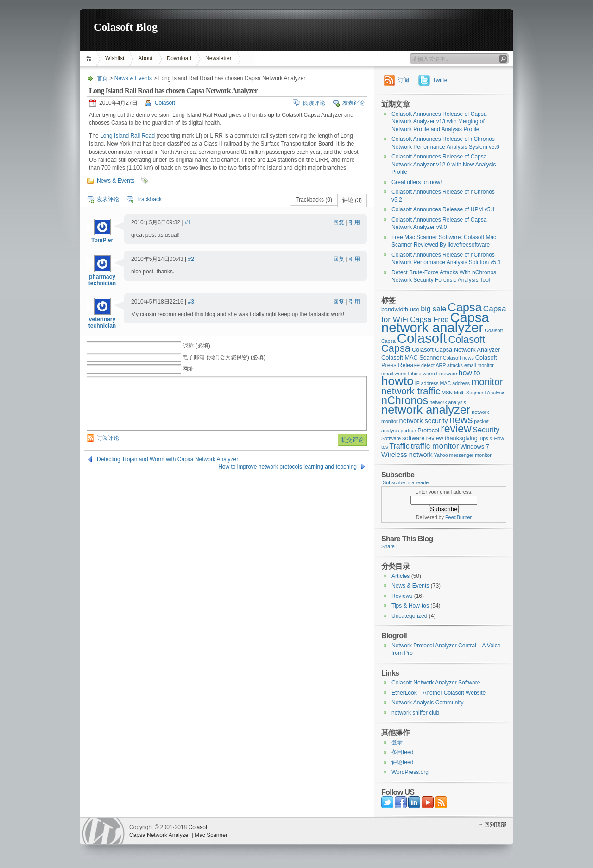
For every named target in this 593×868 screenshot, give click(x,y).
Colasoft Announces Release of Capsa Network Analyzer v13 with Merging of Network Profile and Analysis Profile (439, 122)
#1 (188, 222)
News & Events (133, 78)
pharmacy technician (102, 280)
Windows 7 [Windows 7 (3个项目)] (474, 447)
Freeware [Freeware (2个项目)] (447, 374)
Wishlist (115, 58)
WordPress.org (410, 772)
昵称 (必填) (196, 346)
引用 (354, 222)
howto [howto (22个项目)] (397, 381)
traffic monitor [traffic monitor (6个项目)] (435, 446)
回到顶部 (495, 824)
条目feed (402, 752)
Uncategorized (409, 616)
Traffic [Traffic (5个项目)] (399, 446)
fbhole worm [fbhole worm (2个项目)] (422, 374)
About (145, 58)
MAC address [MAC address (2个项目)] (455, 383)
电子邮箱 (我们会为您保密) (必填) (224, 357)
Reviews (402, 596)
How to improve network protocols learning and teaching (287, 467)
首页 (90, 59)
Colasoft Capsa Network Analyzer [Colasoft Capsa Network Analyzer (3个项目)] (456, 350)
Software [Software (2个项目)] (391, 438)
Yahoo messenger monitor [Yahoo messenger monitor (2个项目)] (463, 455)
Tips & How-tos (410, 606)
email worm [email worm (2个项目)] (394, 374)
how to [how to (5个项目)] (470, 373)
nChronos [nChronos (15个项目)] (405, 400)
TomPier (102, 240)
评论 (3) (352, 200)
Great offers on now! (417, 182)
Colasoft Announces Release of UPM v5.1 (443, 209)
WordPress (103, 831)
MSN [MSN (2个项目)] (447, 393)
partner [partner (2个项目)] (409, 431)
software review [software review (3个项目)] (423, 438)
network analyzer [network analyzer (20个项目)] (426, 410)
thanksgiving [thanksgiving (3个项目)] (461, 438)
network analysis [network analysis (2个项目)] (448, 402)
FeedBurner (458, 517)
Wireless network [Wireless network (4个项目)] (407, 455)
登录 (397, 742)
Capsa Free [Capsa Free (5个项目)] (429, 320)
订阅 (404, 80)
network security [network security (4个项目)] (424, 421)
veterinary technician (102, 323)
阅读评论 (314, 103)
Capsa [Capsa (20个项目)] (465, 307)
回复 (339, 222)
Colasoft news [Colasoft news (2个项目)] (458, 358)
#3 (191, 302)
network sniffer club (415, 713)
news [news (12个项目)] (461, 420)
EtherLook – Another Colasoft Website (438, 693)
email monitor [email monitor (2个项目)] (479, 365)
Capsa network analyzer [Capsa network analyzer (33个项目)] (435, 323)
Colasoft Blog (126, 27)
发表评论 (353, 103)
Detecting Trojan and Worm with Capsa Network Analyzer (167, 459)
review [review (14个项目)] (456, 429)
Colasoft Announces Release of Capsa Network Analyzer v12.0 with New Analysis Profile (444, 164)
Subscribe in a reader (407, 482)
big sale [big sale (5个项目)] (433, 309)
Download (179, 58)
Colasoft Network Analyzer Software (436, 683)
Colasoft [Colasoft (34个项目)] (422, 338)
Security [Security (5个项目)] (486, 430)
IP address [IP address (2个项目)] (427, 383)
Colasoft (165, 103)
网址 (188, 369)
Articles (401, 576)
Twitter (441, 80)
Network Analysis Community (427, 703)
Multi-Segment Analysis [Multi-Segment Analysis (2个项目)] (480, 393)
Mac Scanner (211, 835)
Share (388, 546)
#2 (191, 259)
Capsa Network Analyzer (160, 835)
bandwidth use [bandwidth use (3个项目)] (400, 309)
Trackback (149, 199)
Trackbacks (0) (314, 200)
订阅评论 (108, 438)
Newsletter (218, 58)
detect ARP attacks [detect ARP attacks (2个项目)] (442, 365)
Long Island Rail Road (128, 136)
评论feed (402, 762)
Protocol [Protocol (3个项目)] (428, 430)
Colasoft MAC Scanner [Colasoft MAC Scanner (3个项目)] (411, 358)
